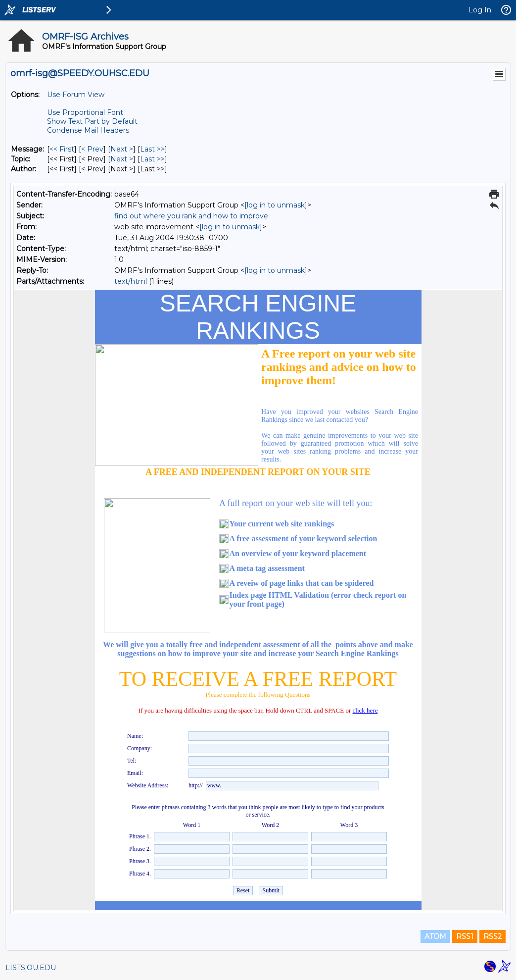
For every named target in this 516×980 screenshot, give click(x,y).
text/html (131, 281)
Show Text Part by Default (92, 121)
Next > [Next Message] (122, 149)
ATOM (435, 936)
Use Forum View (76, 95)
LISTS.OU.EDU (31, 968)
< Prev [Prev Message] (92, 149)
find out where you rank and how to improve (191, 216)
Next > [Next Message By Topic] (122, 159)
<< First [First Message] (62, 149)
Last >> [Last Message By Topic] (152, 159)
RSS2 (493, 936)
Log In (480, 10)
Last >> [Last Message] (152, 149)
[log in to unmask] (276, 205)
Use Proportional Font (85, 112)
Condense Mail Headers (88, 130)
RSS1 (465, 936)
